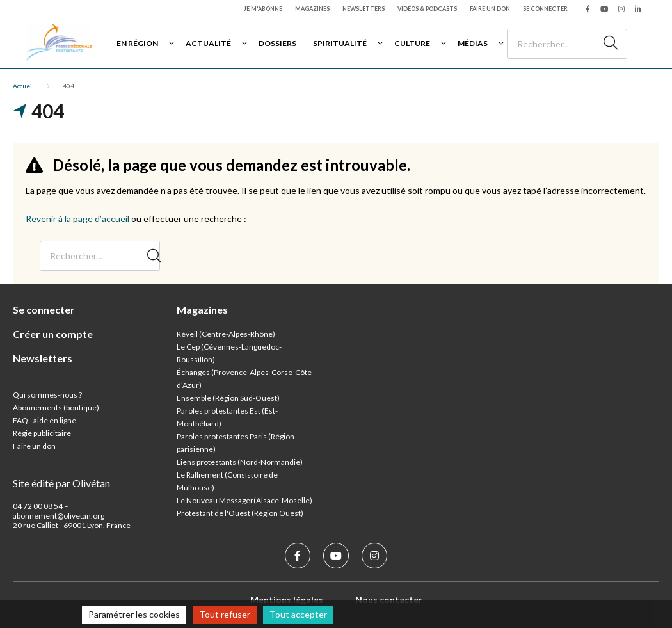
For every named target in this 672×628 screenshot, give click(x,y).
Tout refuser (225, 614)
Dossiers (277, 43)
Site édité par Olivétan (61, 483)
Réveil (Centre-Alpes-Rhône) (226, 334)
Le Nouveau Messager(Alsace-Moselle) (244, 500)
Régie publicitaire (42, 433)
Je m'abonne (263, 9)
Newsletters (364, 9)
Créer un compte (53, 334)
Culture (412, 43)
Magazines (312, 9)
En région (137, 43)
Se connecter (545, 9)
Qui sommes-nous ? (47, 395)
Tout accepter (298, 614)
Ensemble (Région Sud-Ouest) (228, 398)
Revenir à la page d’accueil (77, 219)
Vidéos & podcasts (427, 9)
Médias (473, 43)
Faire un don (490, 9)
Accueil (23, 86)
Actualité (208, 43)
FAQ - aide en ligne (44, 420)
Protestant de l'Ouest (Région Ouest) (240, 513)
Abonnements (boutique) (56, 407)
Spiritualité (340, 43)
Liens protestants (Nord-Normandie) (240, 462)
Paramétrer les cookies (134, 614)
